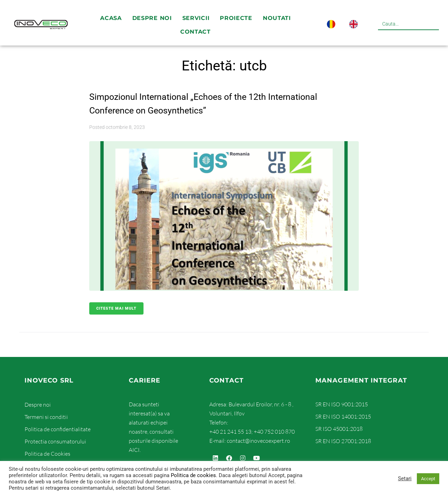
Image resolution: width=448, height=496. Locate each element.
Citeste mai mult (116, 308)
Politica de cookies (193, 475)
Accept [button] (428, 479)
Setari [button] (405, 478)
